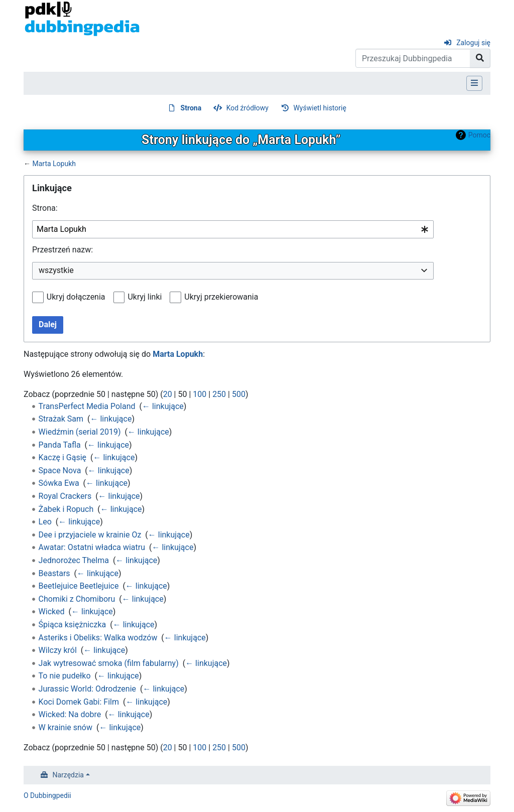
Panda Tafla (60, 445)
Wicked (52, 612)
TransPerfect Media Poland (87, 406)
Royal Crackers (65, 496)
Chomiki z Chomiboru (77, 599)
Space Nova (60, 470)
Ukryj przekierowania (221, 297)
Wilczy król (58, 650)
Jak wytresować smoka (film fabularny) (109, 663)
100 (200, 394)
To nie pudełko (65, 676)
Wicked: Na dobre (70, 714)
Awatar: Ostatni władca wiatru (92, 547)
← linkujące (163, 406)
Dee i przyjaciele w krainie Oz (90, 535)
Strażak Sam (61, 419)
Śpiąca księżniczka (73, 625)
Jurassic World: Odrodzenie (87, 689)
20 (168, 394)
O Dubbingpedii (47, 795)
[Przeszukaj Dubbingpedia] (413, 58)
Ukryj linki (145, 297)
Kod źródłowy (247, 108)
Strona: (45, 208)
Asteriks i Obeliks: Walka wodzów (98, 638)
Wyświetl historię (319, 108)
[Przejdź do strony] (480, 58)
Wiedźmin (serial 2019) (80, 432)
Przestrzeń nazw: (62, 250)
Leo (45, 522)
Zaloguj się (473, 43)
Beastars (54, 573)
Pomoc (479, 135)
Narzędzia (68, 775)
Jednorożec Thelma (74, 560)
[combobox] (233, 230)
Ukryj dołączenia (76, 297)
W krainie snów (66, 727)
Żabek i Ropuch (66, 509)
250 (219, 394)
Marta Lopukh (54, 164)
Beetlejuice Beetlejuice (79, 586)
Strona (191, 108)
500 (239, 394)
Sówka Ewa (59, 483)
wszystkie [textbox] (56, 270)
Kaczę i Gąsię (62, 457)
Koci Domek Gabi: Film (79, 702)
